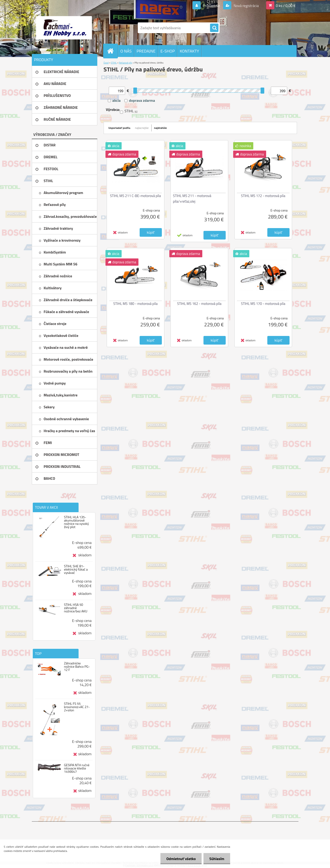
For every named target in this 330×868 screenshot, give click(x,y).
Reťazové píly (126, 63)
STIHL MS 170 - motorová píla (263, 304)
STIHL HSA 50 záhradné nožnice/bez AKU (76, 608)
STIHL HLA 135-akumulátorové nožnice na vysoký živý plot (76, 522)
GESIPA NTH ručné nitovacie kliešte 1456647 (77, 768)
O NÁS (126, 51)
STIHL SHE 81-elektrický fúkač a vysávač (76, 569)
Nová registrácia (246, 6)
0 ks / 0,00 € (286, 6)
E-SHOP (168, 51)
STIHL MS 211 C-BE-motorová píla (135, 196)
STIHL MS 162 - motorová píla (199, 304)
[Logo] (64, 28)
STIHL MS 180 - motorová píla (135, 304)
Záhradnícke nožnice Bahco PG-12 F (77, 667)
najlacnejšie (142, 128)
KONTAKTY (189, 51)
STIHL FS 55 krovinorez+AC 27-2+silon (77, 707)
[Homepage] (112, 51)
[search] (214, 28)
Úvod (106, 63)
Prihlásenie (212, 6)
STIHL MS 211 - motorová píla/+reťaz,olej (192, 199)
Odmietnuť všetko (181, 859)
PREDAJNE (146, 51)
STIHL (114, 63)
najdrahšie (161, 128)
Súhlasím (217, 859)
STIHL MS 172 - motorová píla (263, 196)
